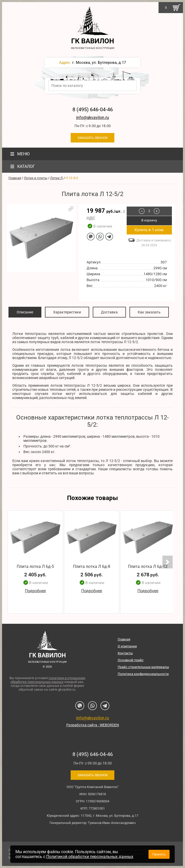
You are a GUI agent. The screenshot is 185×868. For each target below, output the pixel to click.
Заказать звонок (93, 138)
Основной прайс (131, 660)
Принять (159, 854)
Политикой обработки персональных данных (90, 857)
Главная (15, 178)
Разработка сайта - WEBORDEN (93, 725)
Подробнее (35, 591)
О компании (127, 646)
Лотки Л (56, 178)
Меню (19, 154)
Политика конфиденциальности (143, 674)
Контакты (125, 653)
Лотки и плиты (36, 178)
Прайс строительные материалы (143, 667)
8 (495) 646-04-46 (93, 109)
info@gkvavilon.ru (92, 118)
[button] (71, 209)
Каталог (22, 166)
